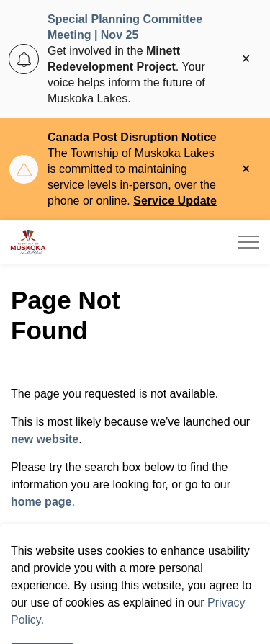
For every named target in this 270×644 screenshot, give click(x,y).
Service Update (175, 201)
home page (41, 502)
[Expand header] (248, 242)
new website (45, 439)
